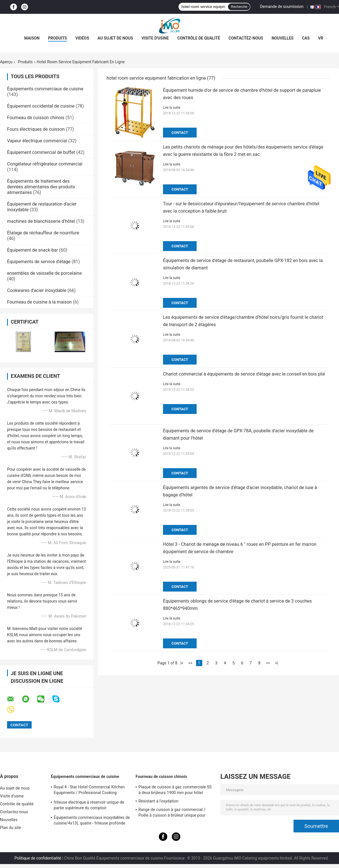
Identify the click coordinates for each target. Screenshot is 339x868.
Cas (306, 38)
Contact (180, 133)
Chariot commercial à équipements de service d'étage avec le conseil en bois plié (244, 374)
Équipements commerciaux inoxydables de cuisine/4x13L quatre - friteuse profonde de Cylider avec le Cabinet (92, 821)
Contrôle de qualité (199, 38)
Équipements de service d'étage (39, 262)
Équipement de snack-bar (32, 250)
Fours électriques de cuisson (36, 129)
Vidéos (82, 38)
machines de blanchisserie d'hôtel (41, 221)
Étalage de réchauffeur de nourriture (43, 233)
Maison (32, 38)
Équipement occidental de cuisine (41, 106)
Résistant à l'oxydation (158, 801)
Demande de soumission (282, 6)
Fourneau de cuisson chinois (36, 118)
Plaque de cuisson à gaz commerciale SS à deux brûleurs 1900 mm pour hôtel (175, 790)
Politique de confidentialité (38, 858)
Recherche (239, 7)
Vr (321, 38)
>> (268, 663)
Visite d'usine (155, 38)
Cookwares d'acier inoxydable (37, 290)
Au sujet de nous (115, 38)
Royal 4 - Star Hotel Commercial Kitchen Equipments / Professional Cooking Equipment (89, 791)
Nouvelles (282, 38)
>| (277, 663)
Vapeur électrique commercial (37, 141)
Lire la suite (172, 108)
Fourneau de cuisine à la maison (39, 302)
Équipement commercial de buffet (41, 152)
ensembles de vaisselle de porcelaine (44, 273)
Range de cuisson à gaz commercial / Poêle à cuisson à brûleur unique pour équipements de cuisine (172, 813)
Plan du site (10, 828)
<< (190, 663)
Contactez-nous (246, 38)
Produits (57, 38)
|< (182, 663)
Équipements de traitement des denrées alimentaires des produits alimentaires (41, 187)
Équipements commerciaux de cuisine (45, 89)
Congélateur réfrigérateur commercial (45, 164)
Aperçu (6, 62)
